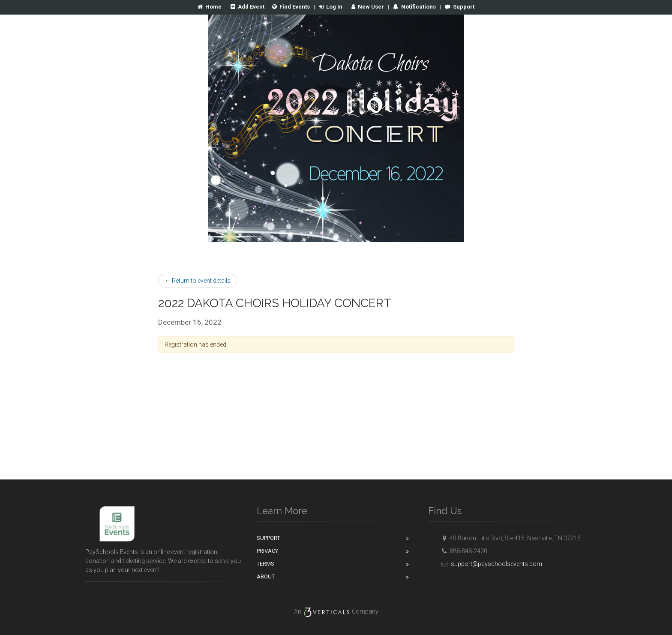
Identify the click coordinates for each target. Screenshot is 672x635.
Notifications (418, 7)
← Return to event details (198, 281)
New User (368, 7)
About (266, 577)
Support (460, 7)
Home (210, 7)
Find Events (291, 7)
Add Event (247, 7)
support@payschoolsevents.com (490, 564)
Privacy (267, 551)
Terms (265, 564)
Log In (331, 7)
